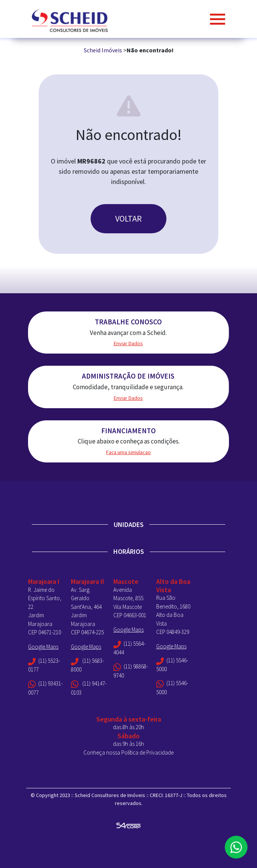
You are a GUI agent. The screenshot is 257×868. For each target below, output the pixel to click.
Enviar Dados (128, 343)
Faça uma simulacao (128, 452)
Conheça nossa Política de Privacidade (128, 752)
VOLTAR (128, 219)
